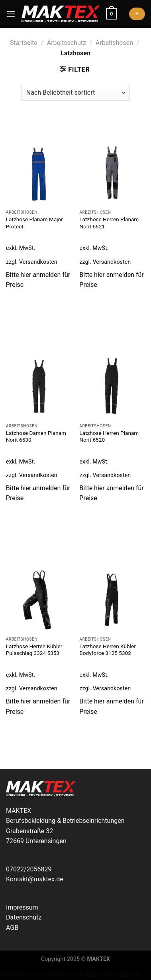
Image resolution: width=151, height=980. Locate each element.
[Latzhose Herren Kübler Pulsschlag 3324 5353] (39, 600)
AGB (12, 928)
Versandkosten (38, 262)
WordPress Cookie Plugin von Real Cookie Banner (70, 975)
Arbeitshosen (114, 43)
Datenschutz (24, 917)
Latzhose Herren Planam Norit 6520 (109, 436)
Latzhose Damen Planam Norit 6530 (36, 436)
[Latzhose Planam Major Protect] (39, 173)
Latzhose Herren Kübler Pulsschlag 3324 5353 (34, 650)
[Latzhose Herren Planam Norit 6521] (112, 173)
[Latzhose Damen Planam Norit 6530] (39, 387)
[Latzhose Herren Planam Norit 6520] (112, 387)
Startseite (24, 43)
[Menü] (11, 14)
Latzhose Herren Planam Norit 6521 (109, 223)
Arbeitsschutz (67, 43)
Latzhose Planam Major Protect (34, 223)
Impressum (22, 907)
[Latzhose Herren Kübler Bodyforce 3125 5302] (112, 600)
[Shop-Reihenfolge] (75, 93)
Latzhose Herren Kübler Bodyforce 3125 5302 (107, 650)
